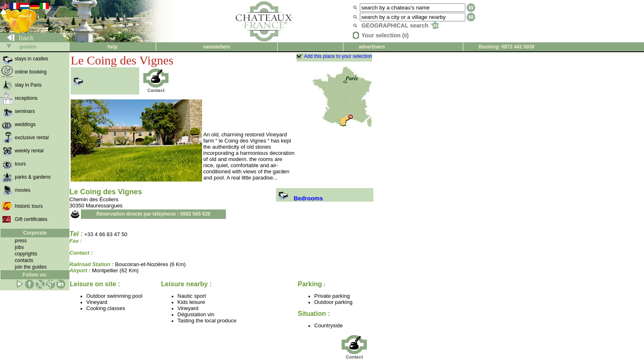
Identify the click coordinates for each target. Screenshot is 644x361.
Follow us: (35, 275)
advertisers (372, 47)
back (17, 38)
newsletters (216, 47)
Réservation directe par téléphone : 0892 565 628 (153, 214)
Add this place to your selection (338, 56)
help (112, 47)
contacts (24, 260)
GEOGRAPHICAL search (400, 25)
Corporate (35, 233)
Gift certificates (31, 219)
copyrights (26, 254)
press (21, 241)
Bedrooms (299, 198)
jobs (19, 247)
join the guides (31, 267)
